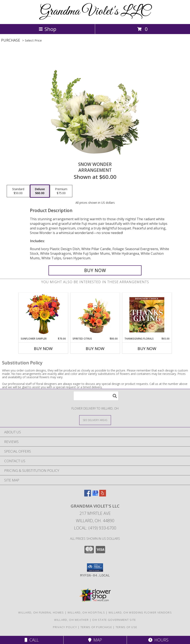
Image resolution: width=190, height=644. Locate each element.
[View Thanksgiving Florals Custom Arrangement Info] (147, 315)
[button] (95, 568)
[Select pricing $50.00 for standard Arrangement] (18, 191)
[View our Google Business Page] (95, 495)
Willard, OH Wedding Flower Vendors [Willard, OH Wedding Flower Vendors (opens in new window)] (140, 612)
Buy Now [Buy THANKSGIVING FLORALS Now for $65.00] (147, 349)
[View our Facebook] (88, 495)
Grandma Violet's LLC (95, 12)
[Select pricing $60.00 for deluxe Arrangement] (40, 191)
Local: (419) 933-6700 (95, 528)
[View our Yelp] (103, 495)
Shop (47, 29)
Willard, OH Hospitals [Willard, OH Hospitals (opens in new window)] (86, 612)
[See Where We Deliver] (95, 420)
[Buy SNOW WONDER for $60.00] (95, 270)
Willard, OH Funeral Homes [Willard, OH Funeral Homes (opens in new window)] (41, 612)
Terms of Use (126, 627)
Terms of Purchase (96, 627)
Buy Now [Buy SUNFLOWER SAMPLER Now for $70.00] (43, 349)
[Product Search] (96, 396)
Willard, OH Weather (71, 620)
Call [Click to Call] (32, 640)
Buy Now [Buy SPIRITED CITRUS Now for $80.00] (95, 349)
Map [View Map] (95, 640)
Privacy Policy (65, 627)
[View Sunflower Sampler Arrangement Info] (43, 315)
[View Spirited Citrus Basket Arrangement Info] (95, 315)
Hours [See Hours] (158, 640)
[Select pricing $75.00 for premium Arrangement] (61, 191)
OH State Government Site (114, 620)
